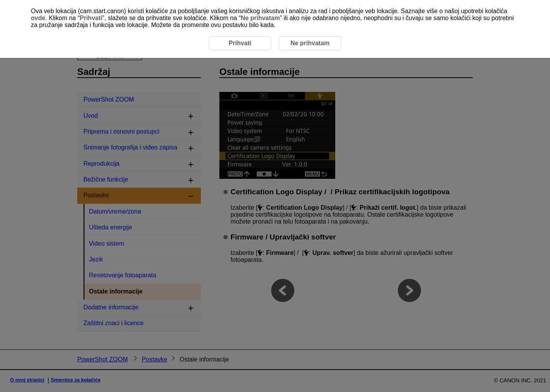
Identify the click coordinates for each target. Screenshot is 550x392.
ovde (38, 18)
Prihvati (91, 18)
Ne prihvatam (260, 18)
